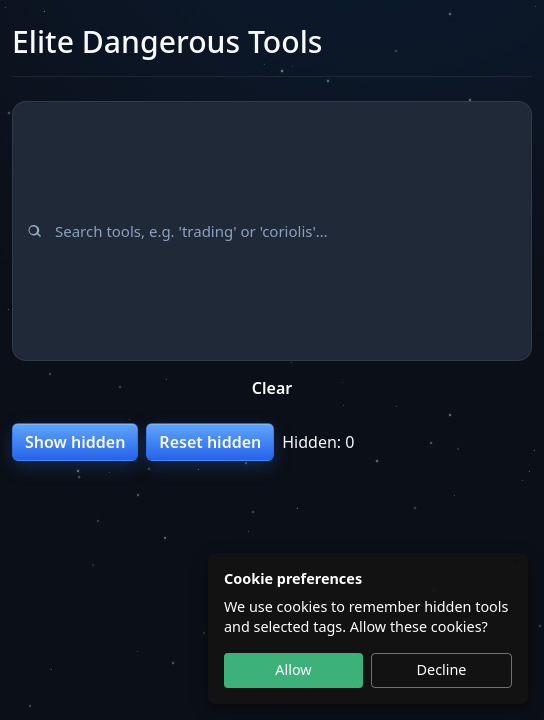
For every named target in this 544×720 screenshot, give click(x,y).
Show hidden (75, 442)
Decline (442, 669)
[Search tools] (272, 231)
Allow (293, 669)
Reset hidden (210, 442)
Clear (272, 388)
